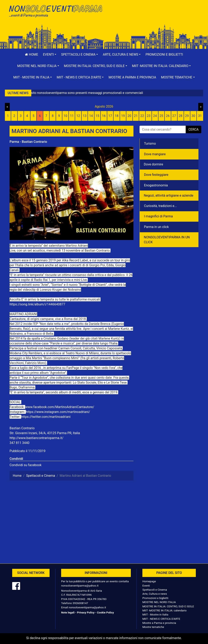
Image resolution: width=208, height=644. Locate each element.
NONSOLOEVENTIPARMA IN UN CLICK (167, 240)
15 (97, 116)
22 (142, 116)
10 (65, 116)
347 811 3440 (19, 443)
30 (193, 116)
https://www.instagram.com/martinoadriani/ (58, 412)
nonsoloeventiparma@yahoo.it (80, 586)
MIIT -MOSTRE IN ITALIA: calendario (165, 610)
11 (72, 116)
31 (200, 116)
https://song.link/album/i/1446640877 (37, 304)
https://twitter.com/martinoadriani (46, 417)
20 (129, 116)
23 (148, 116)
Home (31, 54)
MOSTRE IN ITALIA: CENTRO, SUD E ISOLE (168, 606)
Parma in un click (156, 227)
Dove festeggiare (156, 175)
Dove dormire (153, 164)
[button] (50, 55)
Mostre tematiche (153, 627)
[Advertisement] (153, 17)
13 (85, 116)
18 (117, 116)
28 (181, 116)
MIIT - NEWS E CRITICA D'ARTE (161, 619)
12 (78, 116)
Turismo (150, 144)
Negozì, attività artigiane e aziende (169, 195)
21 (136, 116)
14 (91, 116)
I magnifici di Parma (158, 216)
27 (174, 116)
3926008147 (80, 603)
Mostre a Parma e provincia (132, 77)
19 (123, 116)
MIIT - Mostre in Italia (155, 614)
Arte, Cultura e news (155, 594)
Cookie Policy (105, 612)
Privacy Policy (86, 612)
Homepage (149, 581)
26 (168, 116)
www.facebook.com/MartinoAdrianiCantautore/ (60, 407)
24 (155, 116)
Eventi (146, 586)
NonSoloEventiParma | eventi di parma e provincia (55, 12)
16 (104, 116)
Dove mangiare (155, 154)
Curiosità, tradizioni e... (160, 206)
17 (110, 116)
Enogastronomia (156, 185)
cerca (193, 129)
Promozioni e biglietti (164, 54)
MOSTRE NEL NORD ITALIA (159, 602)
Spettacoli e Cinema (155, 590)
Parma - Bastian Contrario (28, 142)
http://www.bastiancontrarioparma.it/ (36, 438)
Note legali (68, 612)
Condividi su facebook (25, 465)
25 (161, 116)
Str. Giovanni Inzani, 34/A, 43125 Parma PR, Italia (45, 433)
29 (187, 116)
